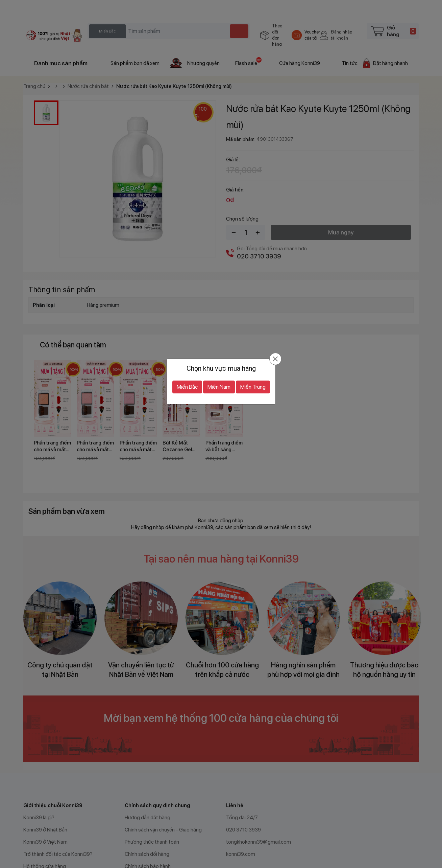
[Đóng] (275, 345)
